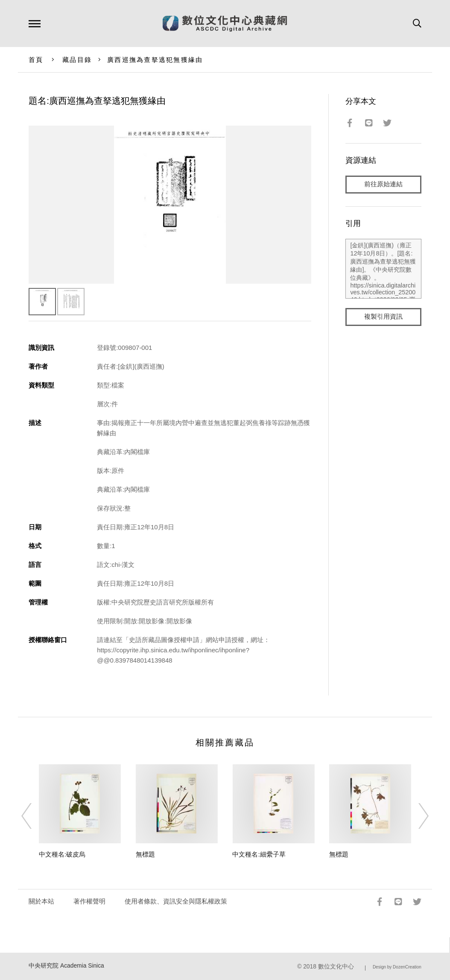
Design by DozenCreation (397, 967)
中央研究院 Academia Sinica (66, 966)
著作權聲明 (89, 901)
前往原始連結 (383, 184)
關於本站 (41, 901)
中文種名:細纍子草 (259, 854)
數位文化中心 (336, 967)
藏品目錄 (77, 60)
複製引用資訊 (383, 317)
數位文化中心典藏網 (225, 23)
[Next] (416, 816)
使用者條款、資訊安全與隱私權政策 (176, 901)
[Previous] (34, 816)
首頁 (36, 60)
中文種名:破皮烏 (62, 854)
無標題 (145, 854)
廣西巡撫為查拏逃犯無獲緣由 (155, 60)
